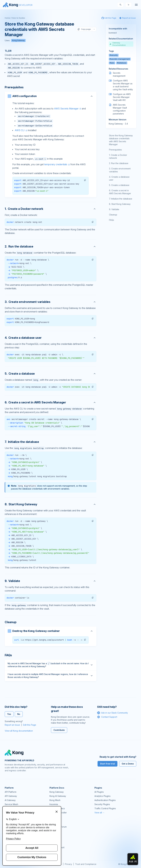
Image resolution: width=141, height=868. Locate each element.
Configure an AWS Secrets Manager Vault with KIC (122, 97)
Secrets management (119, 74)
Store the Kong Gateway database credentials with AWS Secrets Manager (121, 140)
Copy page (84, 29)
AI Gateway (10, 800)
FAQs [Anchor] (8, 655)
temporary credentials (56, 164)
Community (55, 823)
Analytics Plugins (102, 796)
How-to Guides (18, 18)
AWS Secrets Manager (66, 109)
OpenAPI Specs (57, 808)
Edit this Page (30, 725)
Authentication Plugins (105, 800)
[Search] (121, 5)
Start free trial (107, 764)
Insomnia (54, 804)
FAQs (112, 220)
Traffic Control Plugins (105, 808)
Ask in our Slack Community (112, 713)
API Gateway (11, 796)
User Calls (54, 839)
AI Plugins (99, 792)
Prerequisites (115, 150)
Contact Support (107, 717)
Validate (115, 209)
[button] (85, 180)
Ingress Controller (58, 813)
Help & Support (57, 847)
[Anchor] (51, 209)
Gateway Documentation (118, 44)
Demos (53, 835)
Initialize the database (122, 199)
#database (122, 63)
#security (114, 55)
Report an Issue (12, 725)
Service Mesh (11, 804)
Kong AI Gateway (58, 796)
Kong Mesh (55, 800)
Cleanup (113, 215)
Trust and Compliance (86, 864)
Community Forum (58, 827)
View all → (100, 813)
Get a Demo (128, 764)
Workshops (55, 843)
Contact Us (55, 852)
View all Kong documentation (19, 731)
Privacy (68, 864)
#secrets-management (120, 59)
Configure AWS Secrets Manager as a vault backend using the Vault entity (123, 85)
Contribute (59, 730)
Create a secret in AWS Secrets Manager (120, 192)
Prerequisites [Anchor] (14, 87)
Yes (9, 714)
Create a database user (119, 178)
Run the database (120, 163)
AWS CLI (20, 130)
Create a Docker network (118, 156)
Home (7, 18)
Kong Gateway (18, 40)
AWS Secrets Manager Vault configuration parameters (120, 109)
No (19, 714)
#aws (112, 63)
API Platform (11, 792)
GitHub (53, 831)
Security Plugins (102, 804)
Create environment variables (120, 170)
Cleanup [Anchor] (11, 622)
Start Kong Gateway (121, 204)
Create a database (120, 185)
